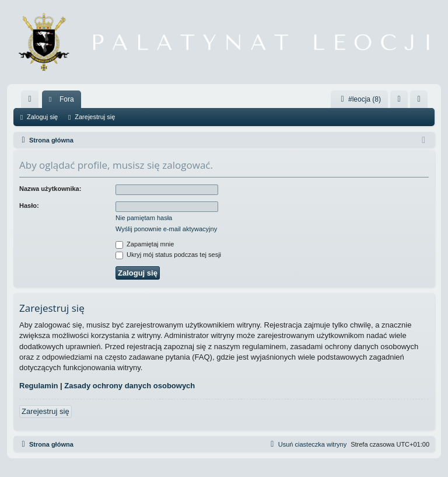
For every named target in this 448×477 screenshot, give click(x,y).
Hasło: (29, 206)
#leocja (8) (359, 99)
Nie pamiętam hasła (144, 218)
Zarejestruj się (95, 117)
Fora (67, 99)
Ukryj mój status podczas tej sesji (168, 255)
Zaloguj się (42, 117)
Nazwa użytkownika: (50, 189)
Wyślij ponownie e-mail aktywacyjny (166, 229)
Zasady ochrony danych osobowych (129, 386)
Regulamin (38, 386)
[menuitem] (30, 99)
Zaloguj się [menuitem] (402, 102)
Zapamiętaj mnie (145, 244)
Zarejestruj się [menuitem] (421, 102)
